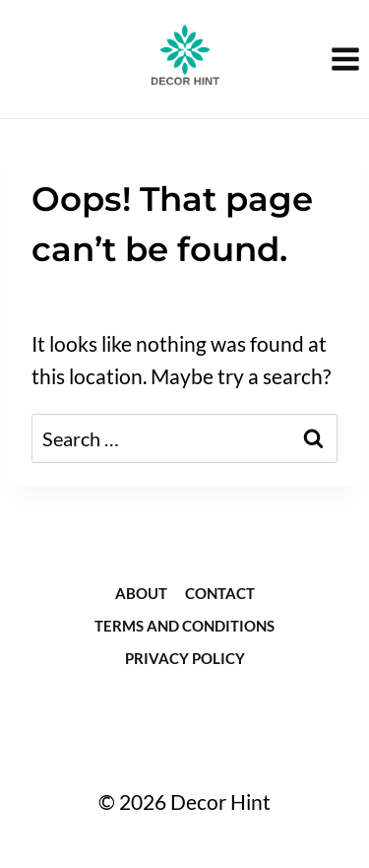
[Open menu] (345, 59)
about (141, 593)
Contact (220, 593)
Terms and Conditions (184, 626)
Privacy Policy (185, 658)
